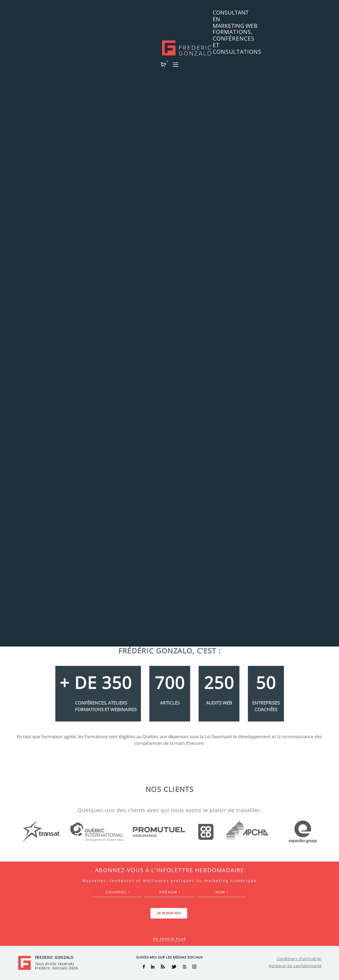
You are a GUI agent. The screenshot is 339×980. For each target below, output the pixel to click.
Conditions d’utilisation (299, 959)
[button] (306, 15)
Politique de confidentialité (295, 966)
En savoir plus (169, 939)
